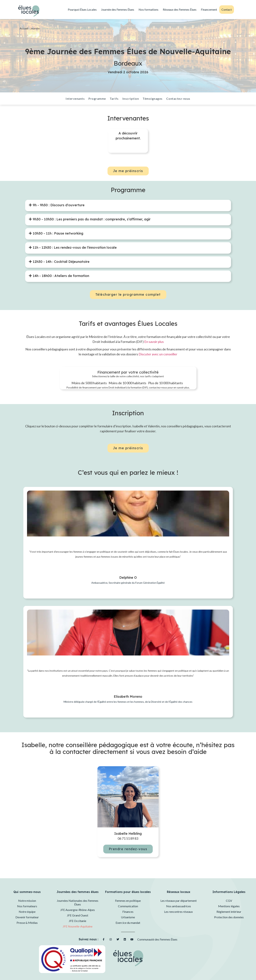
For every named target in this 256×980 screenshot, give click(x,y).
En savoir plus (154, 342)
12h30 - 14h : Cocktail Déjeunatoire (61, 262)
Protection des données (229, 917)
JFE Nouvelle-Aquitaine (78, 926)
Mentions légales (229, 906)
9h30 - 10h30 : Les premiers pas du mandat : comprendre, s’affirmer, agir (91, 219)
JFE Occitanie (77, 921)
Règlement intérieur (229, 912)
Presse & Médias (27, 923)
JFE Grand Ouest (78, 915)
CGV (229, 901)
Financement (209, 9)
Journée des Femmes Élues (118, 9)
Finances (128, 912)
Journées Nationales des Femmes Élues (78, 902)
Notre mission (27, 901)
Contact (227, 9)
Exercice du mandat (128, 923)
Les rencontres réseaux (178, 912)
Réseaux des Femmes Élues (180, 9)
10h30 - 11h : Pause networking (58, 233)
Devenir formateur (27, 917)
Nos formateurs (27, 906)
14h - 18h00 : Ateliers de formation (60, 276)
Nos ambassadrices (179, 906)
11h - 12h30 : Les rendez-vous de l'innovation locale (74, 247)
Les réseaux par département (179, 901)
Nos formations (148, 9)
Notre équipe (27, 912)
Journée (35, 28)
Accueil (24, 28)
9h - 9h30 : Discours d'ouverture (58, 205)
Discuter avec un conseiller (158, 354)
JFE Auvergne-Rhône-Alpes (78, 910)
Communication (128, 906)
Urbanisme (128, 917)
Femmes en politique (128, 901)
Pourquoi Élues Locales (82, 9)
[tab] (57, 205)
